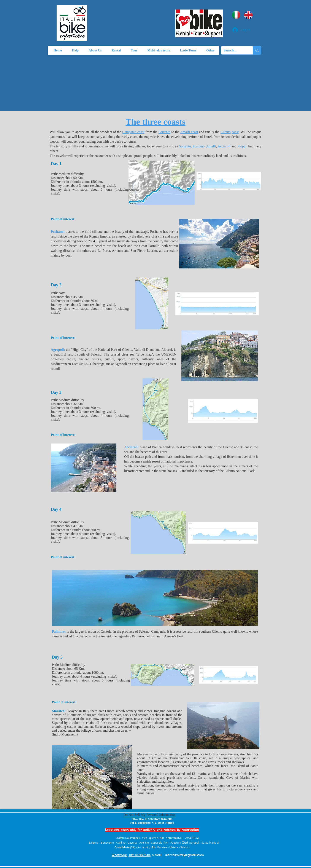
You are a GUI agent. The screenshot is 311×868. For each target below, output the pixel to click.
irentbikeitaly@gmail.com (185, 855)
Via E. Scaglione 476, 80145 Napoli (152, 823)
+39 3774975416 (140, 855)
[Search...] (234, 50)
